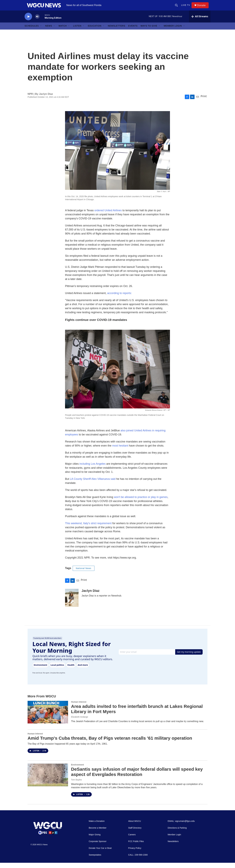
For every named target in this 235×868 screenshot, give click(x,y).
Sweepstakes (95, 860)
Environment (77, 770)
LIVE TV (187, 8)
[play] (28, 22)
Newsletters (117, 31)
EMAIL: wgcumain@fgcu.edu (181, 826)
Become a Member (98, 833)
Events (133, 31)
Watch (63, 31)
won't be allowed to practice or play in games (141, 502)
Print (204, 101)
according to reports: (119, 298)
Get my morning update (189, 657)
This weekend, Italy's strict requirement (88, 529)
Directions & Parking (177, 833)
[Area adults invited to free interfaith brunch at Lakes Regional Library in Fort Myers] (48, 717)
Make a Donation (97, 826)
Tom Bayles (76, 785)
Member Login (173, 31)
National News (84, 574)
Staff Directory (135, 833)
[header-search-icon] (177, 8)
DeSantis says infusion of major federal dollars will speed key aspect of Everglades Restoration (137, 777)
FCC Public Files (136, 847)
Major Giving (95, 840)
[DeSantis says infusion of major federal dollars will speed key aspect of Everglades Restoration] (48, 780)
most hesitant (120, 451)
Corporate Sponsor (98, 847)
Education (95, 31)
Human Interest (79, 707)
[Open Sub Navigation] (41, 31)
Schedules (32, 31)
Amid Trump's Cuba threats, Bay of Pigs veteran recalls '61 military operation (110, 743)
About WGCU (135, 826)
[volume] (37, 22)
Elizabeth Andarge (80, 722)
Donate (203, 8)
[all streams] (200, 22)
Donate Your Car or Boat (100, 853)
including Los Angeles (92, 469)
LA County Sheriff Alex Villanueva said (93, 484)
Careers (132, 840)
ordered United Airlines (108, 216)
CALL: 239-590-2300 (138, 860)
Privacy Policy (135, 853)
